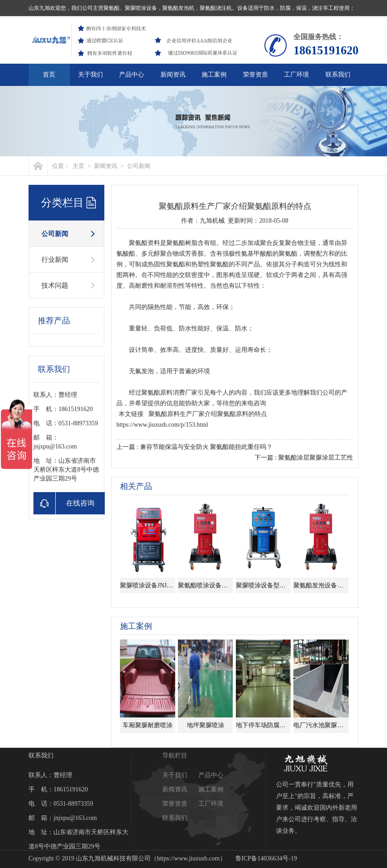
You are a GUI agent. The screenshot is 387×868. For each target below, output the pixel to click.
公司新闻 (139, 166)
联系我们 (338, 75)
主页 (78, 166)
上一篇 (194, 447)
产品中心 (132, 75)
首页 (49, 75)
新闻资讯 (173, 75)
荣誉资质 (255, 75)
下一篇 (304, 458)
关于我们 (91, 75)
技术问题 (55, 285)
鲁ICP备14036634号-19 (266, 858)
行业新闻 (55, 260)
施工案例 (214, 75)
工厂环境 (296, 75)
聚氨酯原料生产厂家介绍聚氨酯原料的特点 (208, 414)
